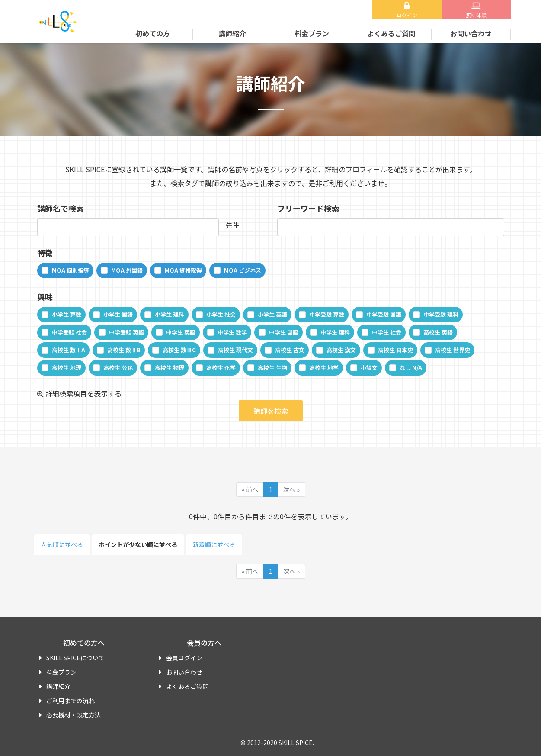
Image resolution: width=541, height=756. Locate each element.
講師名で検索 (61, 208)
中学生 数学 (232, 332)
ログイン (407, 15)
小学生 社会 (221, 314)
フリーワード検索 (308, 208)
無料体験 (476, 15)
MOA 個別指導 (70, 270)
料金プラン (312, 33)
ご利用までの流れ (70, 701)
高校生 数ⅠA (69, 350)
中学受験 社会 (69, 332)
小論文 (369, 368)
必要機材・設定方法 (74, 715)
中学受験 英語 (126, 332)
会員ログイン (184, 658)
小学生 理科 (170, 314)
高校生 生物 (272, 368)
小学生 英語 (272, 314)
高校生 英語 (438, 332)
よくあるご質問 (391, 33)
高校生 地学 (324, 368)
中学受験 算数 (327, 314)
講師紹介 (232, 33)
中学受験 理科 (441, 314)
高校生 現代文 (235, 350)
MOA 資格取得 (183, 270)
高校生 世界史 (453, 350)
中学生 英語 (181, 332)
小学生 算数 (67, 314)
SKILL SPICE (65, 22)
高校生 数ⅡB (124, 350)
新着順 (214, 544)
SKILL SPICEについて (75, 658)
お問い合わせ (471, 33)
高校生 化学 (221, 368)
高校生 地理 (67, 368)
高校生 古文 (290, 350)
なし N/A (411, 368)
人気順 (62, 544)
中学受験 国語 (384, 314)
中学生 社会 (387, 332)
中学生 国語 (284, 332)
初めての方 (153, 33)
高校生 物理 (170, 368)
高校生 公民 (118, 368)
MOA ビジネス (243, 270)
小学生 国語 (118, 314)
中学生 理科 (335, 332)
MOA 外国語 (127, 270)
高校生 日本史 (395, 350)
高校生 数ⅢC (179, 350)
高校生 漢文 (341, 350)
